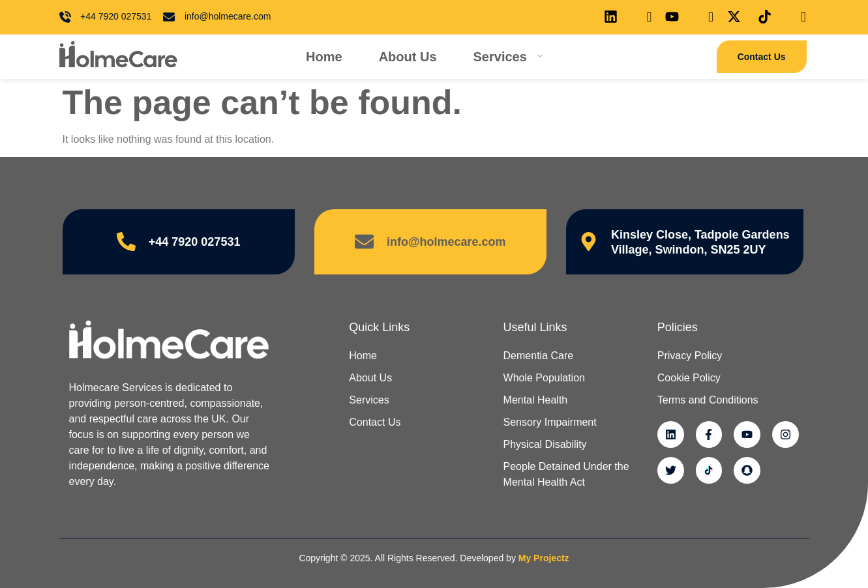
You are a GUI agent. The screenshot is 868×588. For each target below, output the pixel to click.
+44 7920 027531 (195, 242)
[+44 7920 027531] (126, 242)
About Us (408, 57)
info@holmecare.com (446, 242)
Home (324, 57)
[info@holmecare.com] (364, 242)
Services (508, 57)
